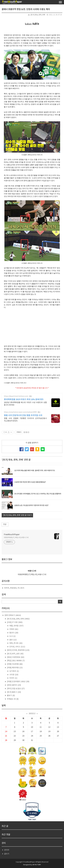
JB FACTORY (37, 865)
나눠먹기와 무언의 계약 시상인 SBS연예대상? (30, 482)
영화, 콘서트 (16, 643)
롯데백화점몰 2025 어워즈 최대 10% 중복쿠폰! (24, 399)
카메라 (14, 629)
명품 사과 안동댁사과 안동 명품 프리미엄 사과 (23, 415)
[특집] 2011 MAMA (16, 661)
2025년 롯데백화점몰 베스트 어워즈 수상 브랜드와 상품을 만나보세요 (25, 404)
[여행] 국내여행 (15, 664)
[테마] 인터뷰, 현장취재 (18, 650)
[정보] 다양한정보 (15, 657)
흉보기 (11, 696)
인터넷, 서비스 (17, 647)
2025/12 (32, 714)
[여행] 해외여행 (15, 668)
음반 (13, 640)
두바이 (13, 678)
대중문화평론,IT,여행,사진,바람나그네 (16, 538)
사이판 (14, 675)
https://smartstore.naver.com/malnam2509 (20, 412)
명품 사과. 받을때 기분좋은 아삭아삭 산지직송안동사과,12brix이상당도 (25, 420)
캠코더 (14, 633)
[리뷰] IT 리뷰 (14, 622)
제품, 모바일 (16, 626)
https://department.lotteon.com (16, 396)
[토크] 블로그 (14, 692)
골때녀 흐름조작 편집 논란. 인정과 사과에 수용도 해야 (26, 9)
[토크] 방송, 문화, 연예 (38, 15)
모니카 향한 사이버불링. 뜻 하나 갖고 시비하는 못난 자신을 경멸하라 (38, 494)
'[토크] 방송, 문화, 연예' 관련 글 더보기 (17, 515)
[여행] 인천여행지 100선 (18, 682)
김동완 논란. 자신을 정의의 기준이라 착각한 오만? (31, 505)
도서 (12, 636)
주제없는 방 (13, 699)
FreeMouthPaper (12, 535)
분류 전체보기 (12, 615)
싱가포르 (14, 671)
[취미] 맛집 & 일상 (16, 689)
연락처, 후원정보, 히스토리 (14, 588)
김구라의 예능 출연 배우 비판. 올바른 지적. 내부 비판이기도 (35, 471)
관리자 (7, 850)
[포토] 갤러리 (14, 685)
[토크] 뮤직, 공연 (15, 654)
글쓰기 (7, 854)
